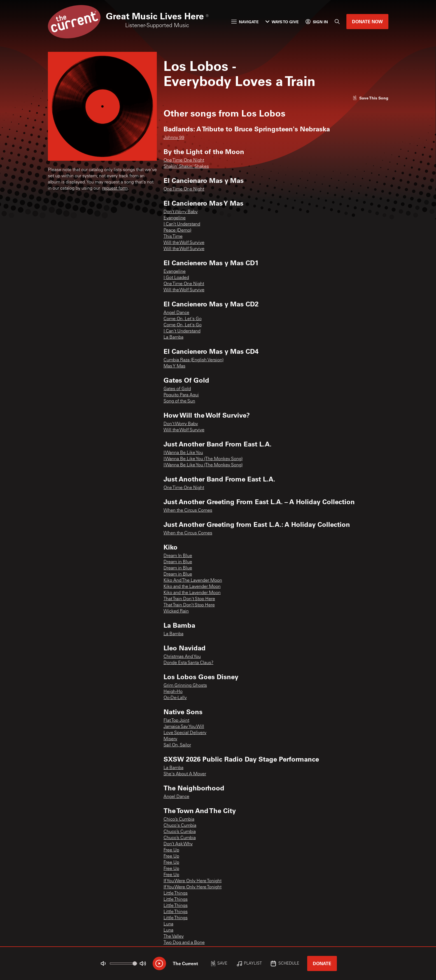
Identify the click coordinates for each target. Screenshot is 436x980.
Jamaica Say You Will (184, 727)
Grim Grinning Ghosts (185, 686)
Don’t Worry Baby (181, 212)
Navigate (245, 22)
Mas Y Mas (174, 366)
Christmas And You (182, 657)
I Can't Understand (182, 331)
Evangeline (175, 218)
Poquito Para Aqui (181, 395)
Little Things (176, 893)
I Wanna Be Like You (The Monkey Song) (203, 459)
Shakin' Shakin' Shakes (186, 167)
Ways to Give (282, 22)
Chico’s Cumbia (179, 820)
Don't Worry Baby (181, 424)
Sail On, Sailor (177, 745)
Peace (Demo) (177, 231)
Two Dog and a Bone (184, 943)
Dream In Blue (178, 556)
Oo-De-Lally (175, 698)
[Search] (337, 22)
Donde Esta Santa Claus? (188, 663)
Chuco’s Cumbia (180, 832)
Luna (168, 924)
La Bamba (173, 337)
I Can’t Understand (182, 224)
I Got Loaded (176, 278)
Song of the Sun (179, 401)
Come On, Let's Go (183, 319)
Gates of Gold (177, 389)
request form (115, 188)
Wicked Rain (176, 611)
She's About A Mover (185, 774)
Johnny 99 (174, 138)
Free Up (171, 850)
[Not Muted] (103, 963)
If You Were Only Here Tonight (193, 881)
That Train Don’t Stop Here (189, 605)
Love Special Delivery (185, 733)
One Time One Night (184, 160)
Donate (322, 963)
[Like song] (370, 98)
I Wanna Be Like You (183, 453)
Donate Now (367, 21)
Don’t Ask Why (178, 844)
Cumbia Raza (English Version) (193, 360)
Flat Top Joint (176, 721)
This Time (173, 237)
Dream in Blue (178, 562)
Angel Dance (176, 313)
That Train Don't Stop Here (189, 599)
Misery (170, 739)
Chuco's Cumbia (180, 826)
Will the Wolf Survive (184, 243)
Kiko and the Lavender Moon (192, 587)
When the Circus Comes (188, 511)
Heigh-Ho (173, 692)
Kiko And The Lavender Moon (193, 581)
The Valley (174, 937)
